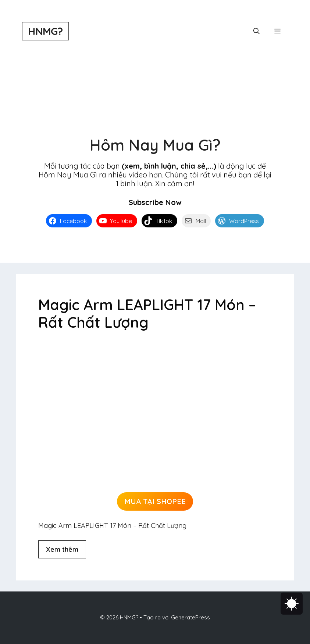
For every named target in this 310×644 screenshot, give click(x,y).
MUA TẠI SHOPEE (155, 501)
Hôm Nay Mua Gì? (155, 145)
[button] (256, 31)
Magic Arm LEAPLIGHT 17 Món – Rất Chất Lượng (147, 313)
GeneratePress (190, 617)
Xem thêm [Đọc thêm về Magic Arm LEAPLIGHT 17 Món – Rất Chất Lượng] (62, 549)
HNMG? (45, 31)
